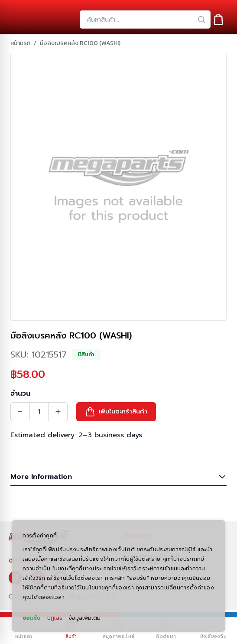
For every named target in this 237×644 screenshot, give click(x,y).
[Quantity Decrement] (20, 412)
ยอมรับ (32, 618)
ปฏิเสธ (55, 618)
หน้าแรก (20, 43)
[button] (116, 412)
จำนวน (20, 394)
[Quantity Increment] (58, 412)
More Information (118, 477)
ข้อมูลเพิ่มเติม (85, 618)
